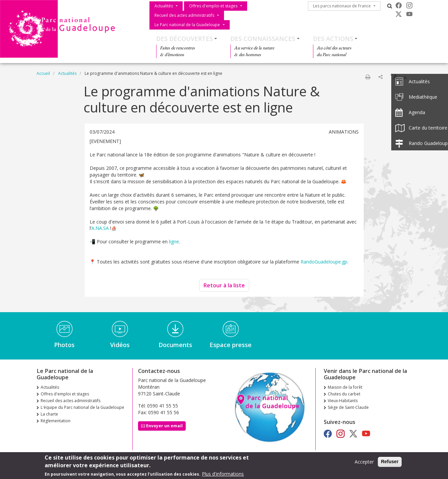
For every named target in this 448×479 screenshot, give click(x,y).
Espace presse (231, 345)
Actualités (164, 6)
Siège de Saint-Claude (348, 407)
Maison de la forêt (345, 387)
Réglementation (56, 421)
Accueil (43, 73)
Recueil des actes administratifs (184, 15)
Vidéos (120, 345)
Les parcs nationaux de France (342, 6)
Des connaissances (263, 39)
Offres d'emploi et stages (213, 6)
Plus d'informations (223, 474)
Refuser (390, 462)
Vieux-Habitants (343, 401)
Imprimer (368, 77)
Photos (64, 345)
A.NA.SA (100, 228)
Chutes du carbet (344, 394)
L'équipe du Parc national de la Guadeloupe (82, 407)
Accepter (364, 462)
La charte (49, 414)
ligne (174, 242)
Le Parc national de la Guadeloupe (187, 25)
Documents (175, 345)
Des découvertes (185, 39)
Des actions (333, 39)
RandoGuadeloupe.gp (324, 262)
